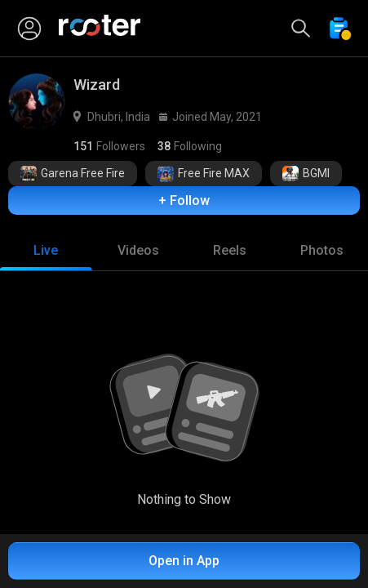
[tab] (46, 251)
